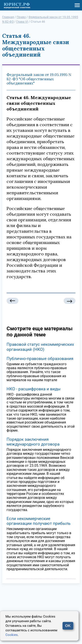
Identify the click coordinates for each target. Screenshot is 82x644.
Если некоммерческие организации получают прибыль (38, 521)
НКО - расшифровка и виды (34, 389)
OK (68, 626)
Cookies (12, 635)
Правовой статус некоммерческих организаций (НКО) (40, 347)
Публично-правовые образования (40, 359)
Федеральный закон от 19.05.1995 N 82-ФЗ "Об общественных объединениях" (39, 79)
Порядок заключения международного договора (33, 442)
